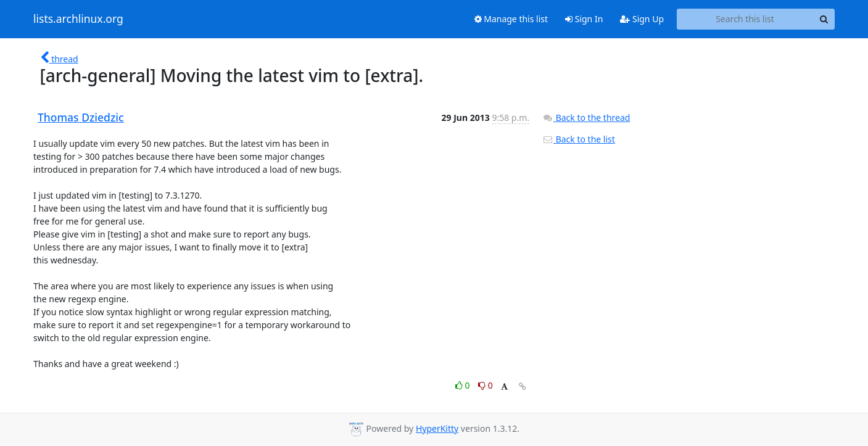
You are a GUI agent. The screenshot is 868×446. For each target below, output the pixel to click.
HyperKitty (437, 428)
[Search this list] (745, 19)
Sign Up (642, 19)
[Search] (824, 19)
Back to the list (579, 139)
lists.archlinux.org (78, 19)
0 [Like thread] (464, 385)
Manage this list (511, 19)
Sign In (584, 19)
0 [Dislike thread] (486, 385)
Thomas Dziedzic (81, 117)
